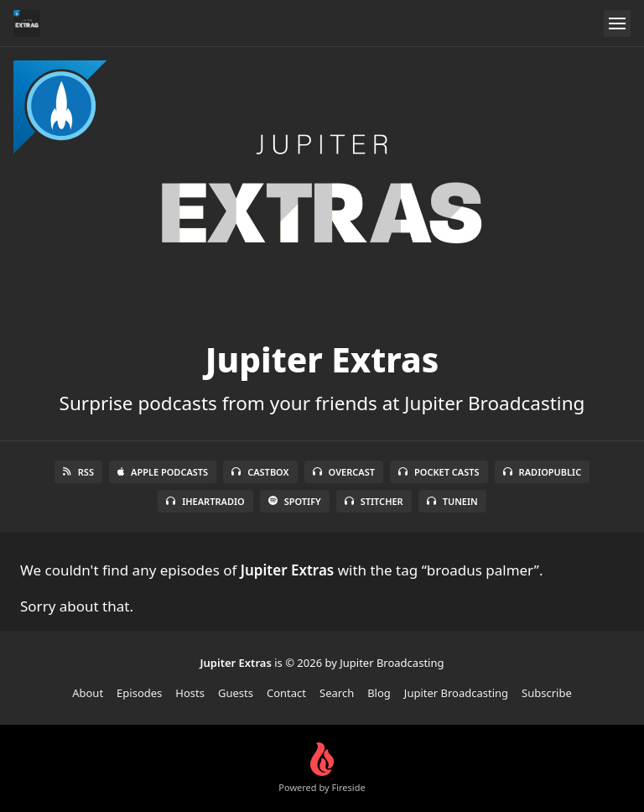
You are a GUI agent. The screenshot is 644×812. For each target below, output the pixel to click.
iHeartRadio (205, 501)
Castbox (260, 472)
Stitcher (374, 501)
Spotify (295, 501)
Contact (286, 693)
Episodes (139, 693)
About (88, 693)
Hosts (190, 693)
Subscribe (547, 693)
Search (337, 693)
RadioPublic (543, 472)
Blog (379, 693)
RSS (78, 472)
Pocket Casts (439, 472)
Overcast (344, 472)
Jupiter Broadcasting (456, 693)
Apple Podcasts (163, 472)
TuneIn (452, 501)
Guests (236, 693)
